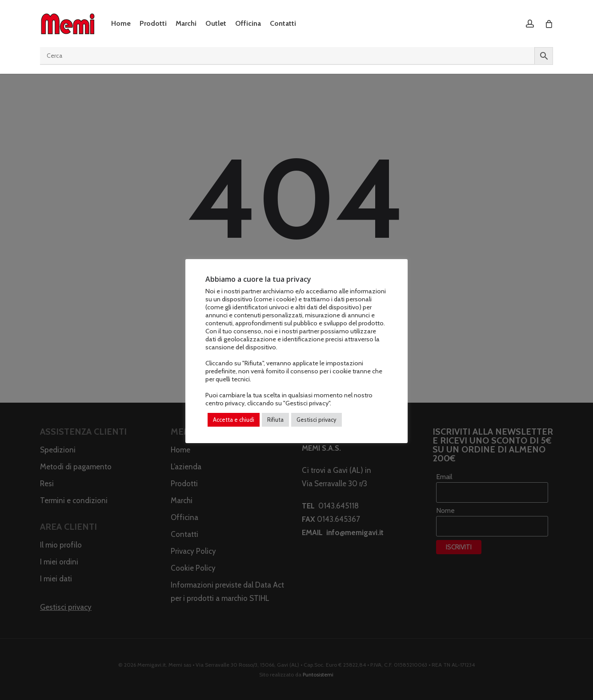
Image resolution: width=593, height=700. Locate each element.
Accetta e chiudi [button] (234, 420)
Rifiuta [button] (275, 420)
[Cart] (548, 24)
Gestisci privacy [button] (317, 420)
